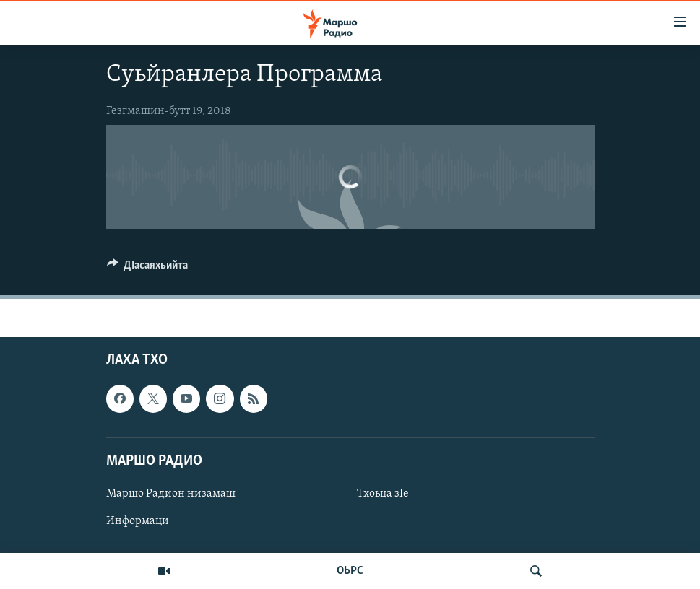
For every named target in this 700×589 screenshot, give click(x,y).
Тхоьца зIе (383, 494)
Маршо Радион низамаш (171, 494)
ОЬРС (350, 571)
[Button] (148, 269)
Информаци (138, 521)
